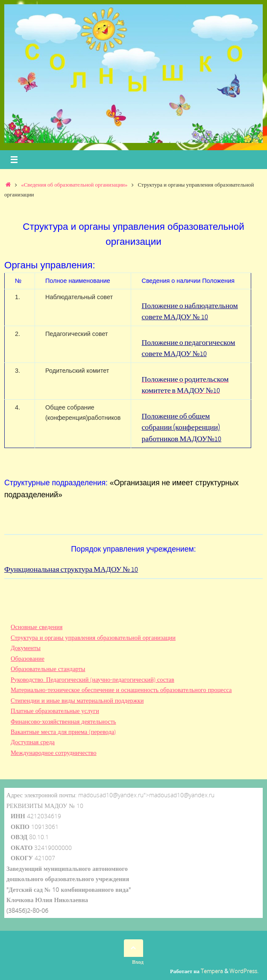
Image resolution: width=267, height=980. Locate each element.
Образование (28, 658)
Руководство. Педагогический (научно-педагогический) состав (92, 679)
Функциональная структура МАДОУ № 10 (71, 569)
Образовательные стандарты (48, 669)
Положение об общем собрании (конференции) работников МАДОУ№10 (181, 428)
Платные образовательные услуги (55, 711)
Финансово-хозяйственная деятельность (63, 721)
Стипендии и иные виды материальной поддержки (77, 700)
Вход (138, 962)
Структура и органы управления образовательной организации (93, 637)
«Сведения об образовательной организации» (74, 184)
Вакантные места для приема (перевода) (63, 732)
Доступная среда (33, 742)
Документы (26, 648)
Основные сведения (37, 627)
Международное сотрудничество (54, 753)
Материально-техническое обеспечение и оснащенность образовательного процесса (121, 690)
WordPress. (244, 971)
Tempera (212, 971)
